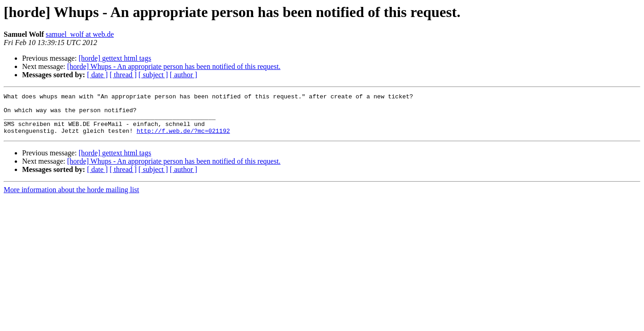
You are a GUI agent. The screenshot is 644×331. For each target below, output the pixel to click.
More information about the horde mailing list (71, 198)
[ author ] (184, 75)
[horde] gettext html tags (115, 58)
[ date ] (97, 75)
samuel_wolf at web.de (80, 34)
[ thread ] (123, 75)
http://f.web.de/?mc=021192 (183, 139)
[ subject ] (153, 75)
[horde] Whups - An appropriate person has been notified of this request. (174, 66)
